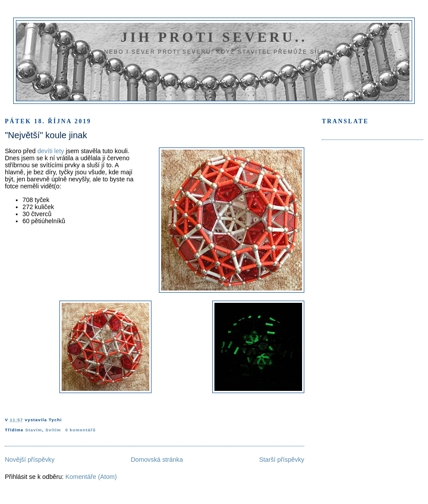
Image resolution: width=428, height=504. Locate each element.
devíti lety (51, 151)
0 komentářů (80, 430)
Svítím (53, 430)
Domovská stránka (157, 460)
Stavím (33, 430)
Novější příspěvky (30, 460)
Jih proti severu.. (214, 37)
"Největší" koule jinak (46, 135)
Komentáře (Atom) (91, 477)
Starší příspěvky (282, 460)
